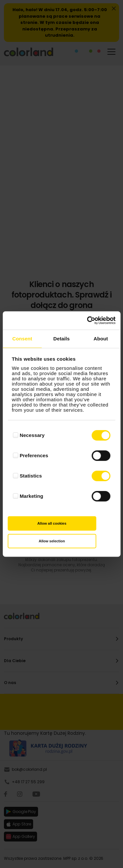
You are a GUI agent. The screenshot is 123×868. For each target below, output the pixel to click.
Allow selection (52, 541)
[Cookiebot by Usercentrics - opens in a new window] (88, 320)
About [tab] (101, 339)
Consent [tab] (22, 339)
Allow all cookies (52, 523)
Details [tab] (62, 339)
